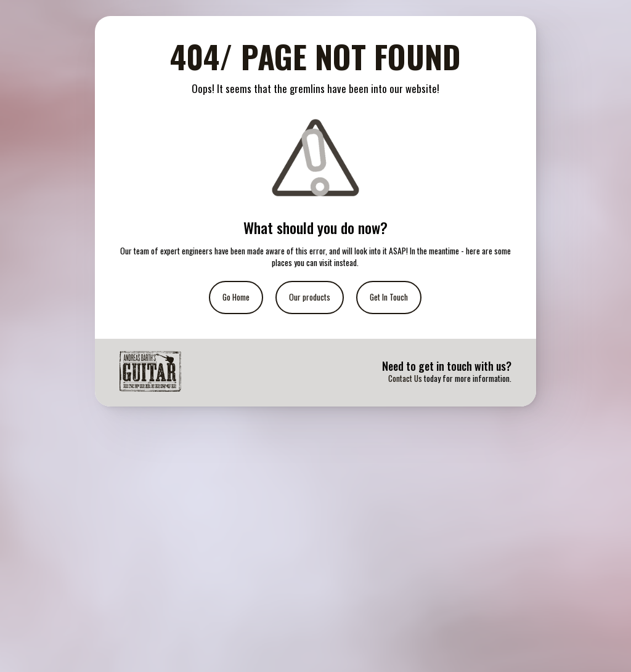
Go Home (236, 297)
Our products (310, 297)
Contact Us (405, 378)
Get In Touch (389, 297)
